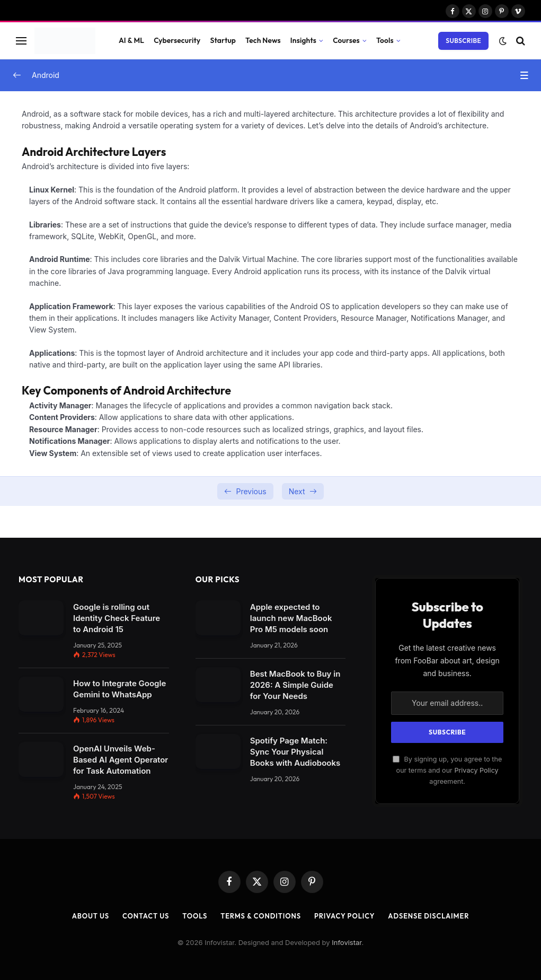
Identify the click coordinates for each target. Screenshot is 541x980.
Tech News (263, 40)
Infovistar (347, 942)
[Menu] (21, 41)
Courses (346, 40)
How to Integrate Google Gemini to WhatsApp (119, 689)
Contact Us (145, 916)
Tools (385, 40)
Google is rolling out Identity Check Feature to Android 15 (117, 618)
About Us (89, 916)
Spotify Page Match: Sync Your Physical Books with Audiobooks (295, 752)
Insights (303, 40)
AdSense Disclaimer (430, 916)
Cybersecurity (177, 40)
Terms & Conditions (260, 916)
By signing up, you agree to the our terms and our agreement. (447, 771)
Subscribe (463, 41)
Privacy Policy (476, 770)
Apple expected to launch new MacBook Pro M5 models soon (291, 618)
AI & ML (131, 40)
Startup (223, 40)
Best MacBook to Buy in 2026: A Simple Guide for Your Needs (295, 685)
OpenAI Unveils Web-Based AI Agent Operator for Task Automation (121, 760)
